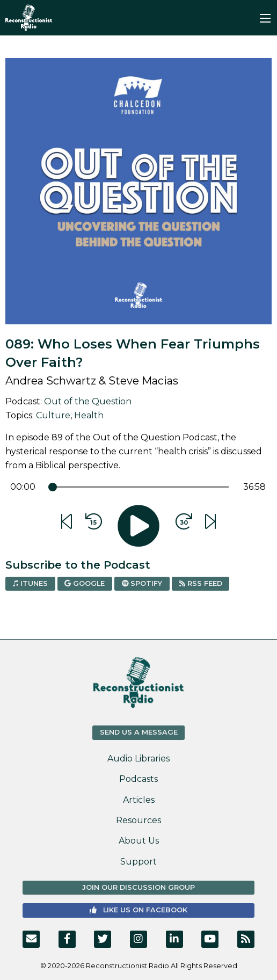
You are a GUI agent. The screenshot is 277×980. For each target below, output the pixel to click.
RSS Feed (201, 583)
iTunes (30, 583)
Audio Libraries (138, 758)
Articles (139, 800)
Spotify (142, 583)
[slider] (53, 487)
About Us (139, 841)
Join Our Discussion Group (138, 887)
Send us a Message (139, 732)
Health (89, 415)
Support (138, 862)
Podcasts (138, 779)
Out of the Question (88, 401)
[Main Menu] (265, 18)
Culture (53, 415)
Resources (138, 820)
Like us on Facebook (138, 910)
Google (85, 583)
